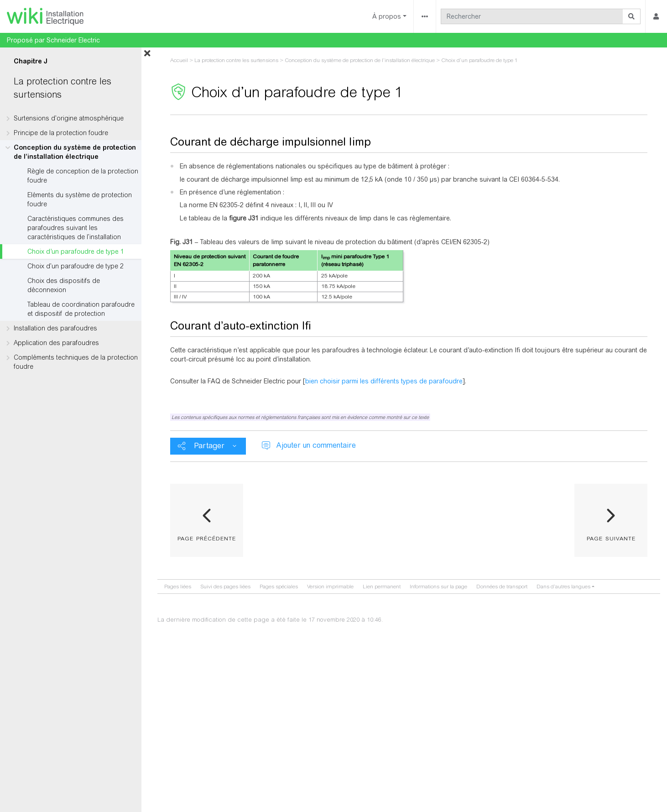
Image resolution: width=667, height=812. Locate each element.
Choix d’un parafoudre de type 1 (76, 251)
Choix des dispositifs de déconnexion (64, 285)
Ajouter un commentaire (316, 445)
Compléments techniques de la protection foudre (76, 362)
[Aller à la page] (632, 16)
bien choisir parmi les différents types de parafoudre (384, 381)
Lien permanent (382, 587)
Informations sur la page (438, 587)
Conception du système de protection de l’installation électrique (75, 152)
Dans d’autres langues (563, 587)
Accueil (179, 60)
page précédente (207, 538)
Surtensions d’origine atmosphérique (69, 118)
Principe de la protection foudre (61, 133)
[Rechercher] (532, 16)
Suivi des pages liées (225, 587)
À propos (387, 16)
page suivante (611, 538)
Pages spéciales (279, 587)
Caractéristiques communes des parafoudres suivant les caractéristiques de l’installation (76, 228)
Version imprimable (330, 587)
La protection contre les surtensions (236, 60)
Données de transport (502, 587)
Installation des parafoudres (55, 328)
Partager (209, 446)
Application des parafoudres (56, 343)
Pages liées (178, 587)
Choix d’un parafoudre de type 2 (76, 266)
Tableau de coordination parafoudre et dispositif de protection (81, 309)
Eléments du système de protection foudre (80, 199)
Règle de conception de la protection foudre (83, 176)
